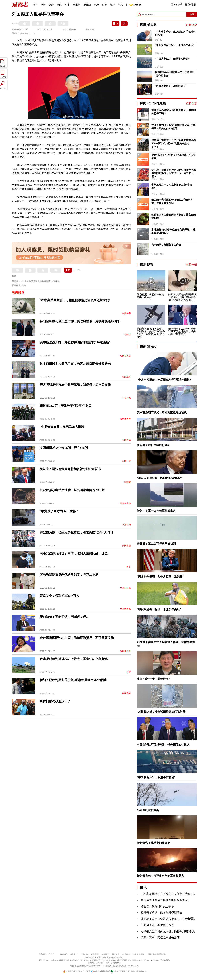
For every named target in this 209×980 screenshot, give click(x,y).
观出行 (77, 5)
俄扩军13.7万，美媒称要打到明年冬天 (66, 406)
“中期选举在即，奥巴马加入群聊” (63, 427)
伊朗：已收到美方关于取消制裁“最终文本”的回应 (73, 680)
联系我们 (42, 954)
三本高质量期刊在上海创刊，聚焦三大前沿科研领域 (173, 894)
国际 (59, 5)
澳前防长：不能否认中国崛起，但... (64, 617)
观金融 (87, 5)
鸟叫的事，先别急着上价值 (166, 245)
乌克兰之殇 (125, 503)
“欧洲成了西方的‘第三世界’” (59, 511)
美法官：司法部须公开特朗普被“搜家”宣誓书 (70, 469)
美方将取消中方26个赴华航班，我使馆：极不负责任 (75, 385)
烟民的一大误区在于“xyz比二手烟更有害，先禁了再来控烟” (172, 201)
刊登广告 (84, 954)
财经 (51, 5)
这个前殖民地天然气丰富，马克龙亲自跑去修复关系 (75, 363)
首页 (35, 5)
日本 (129, 567)
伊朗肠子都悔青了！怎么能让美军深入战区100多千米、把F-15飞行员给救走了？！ (174, 143)
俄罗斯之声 (125, 419)
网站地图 (116, 954)
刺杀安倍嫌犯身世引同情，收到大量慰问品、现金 (74, 553)
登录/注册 (191, 5)
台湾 (129, 672)
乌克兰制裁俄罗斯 (148, 810)
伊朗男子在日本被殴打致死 (154, 445)
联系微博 (95, 954)
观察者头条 (125, 356)
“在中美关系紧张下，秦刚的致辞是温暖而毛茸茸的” (75, 300)
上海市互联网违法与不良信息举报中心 (128, 971)
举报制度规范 (138, 954)
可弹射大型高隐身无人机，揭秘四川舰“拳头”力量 (171, 931)
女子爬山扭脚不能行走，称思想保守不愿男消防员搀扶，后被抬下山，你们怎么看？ (174, 173)
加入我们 (105, 954)
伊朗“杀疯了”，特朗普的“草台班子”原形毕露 (173, 157)
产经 (96, 5)
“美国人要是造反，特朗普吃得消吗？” (160, 478)
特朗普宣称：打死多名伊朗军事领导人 (160, 876)
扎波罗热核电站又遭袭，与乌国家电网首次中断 (72, 490)
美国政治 (126, 440)
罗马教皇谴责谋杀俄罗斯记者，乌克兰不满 (69, 575)
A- (45, 29)
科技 (104, 5)
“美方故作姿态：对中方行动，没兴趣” (160, 577)
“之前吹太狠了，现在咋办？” (171, 86)
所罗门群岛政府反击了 (55, 701)
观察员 (136, 5)
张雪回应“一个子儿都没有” (153, 679)
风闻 (43, 5)
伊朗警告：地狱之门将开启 (154, 843)
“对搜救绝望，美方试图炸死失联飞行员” (162, 712)
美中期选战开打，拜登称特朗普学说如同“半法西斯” (75, 342)
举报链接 (126, 954)
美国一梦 (126, 461)
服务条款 (74, 954)
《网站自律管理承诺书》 (157, 954)
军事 (67, 5)
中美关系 (126, 313)
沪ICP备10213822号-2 (48, 960)
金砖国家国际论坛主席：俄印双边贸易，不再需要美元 (77, 638)
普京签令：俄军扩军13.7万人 (59, 596)
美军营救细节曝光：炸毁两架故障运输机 (162, 412)
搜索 (192, 14)
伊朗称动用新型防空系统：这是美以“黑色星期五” (175, 74)
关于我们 (53, 954)
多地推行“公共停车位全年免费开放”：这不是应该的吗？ (173, 231)
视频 (121, 5)
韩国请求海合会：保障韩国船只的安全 (164, 900)
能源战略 (126, 377)
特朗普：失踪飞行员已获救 (157, 906)
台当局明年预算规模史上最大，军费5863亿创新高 (74, 659)
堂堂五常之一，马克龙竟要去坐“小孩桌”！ (172, 186)
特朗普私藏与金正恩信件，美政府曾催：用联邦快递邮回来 (80, 321)
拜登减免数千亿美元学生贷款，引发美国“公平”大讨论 (77, 532)
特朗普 (127, 335)
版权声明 (63, 954)
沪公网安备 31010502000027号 (77, 971)
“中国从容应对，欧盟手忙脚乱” (172, 59)
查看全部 (191, 25)
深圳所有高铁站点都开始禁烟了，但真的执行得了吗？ (174, 112)
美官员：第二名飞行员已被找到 (156, 544)
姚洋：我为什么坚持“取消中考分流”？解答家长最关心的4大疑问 (173, 127)
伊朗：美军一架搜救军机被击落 (156, 511)
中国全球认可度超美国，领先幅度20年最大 (163, 745)
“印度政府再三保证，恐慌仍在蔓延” (174, 45)
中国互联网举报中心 (101, 971)
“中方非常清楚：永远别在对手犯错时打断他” (175, 33)
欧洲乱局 (126, 525)
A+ (51, 29)
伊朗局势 (126, 693)
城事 (113, 5)
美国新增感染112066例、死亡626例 (64, 448)
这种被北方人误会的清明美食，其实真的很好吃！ (174, 216)
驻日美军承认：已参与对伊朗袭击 (162, 913)
